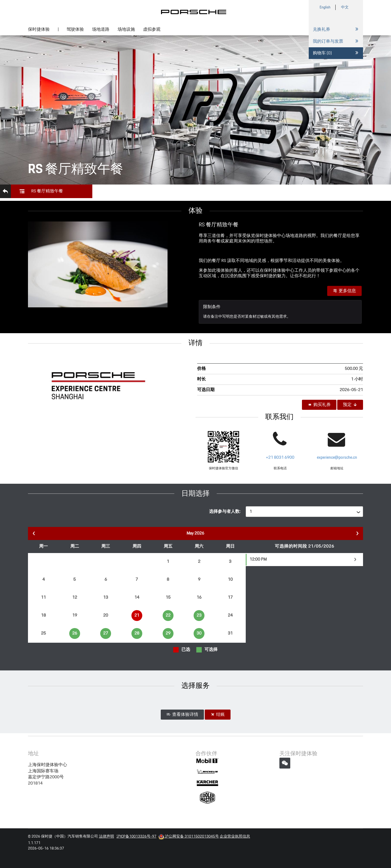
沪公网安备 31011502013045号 (189, 836)
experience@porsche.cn (337, 458)
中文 (345, 7)
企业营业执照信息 (235, 836)
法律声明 (106, 836)
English (325, 7)
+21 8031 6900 (280, 458)
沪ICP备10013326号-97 (136, 836)
